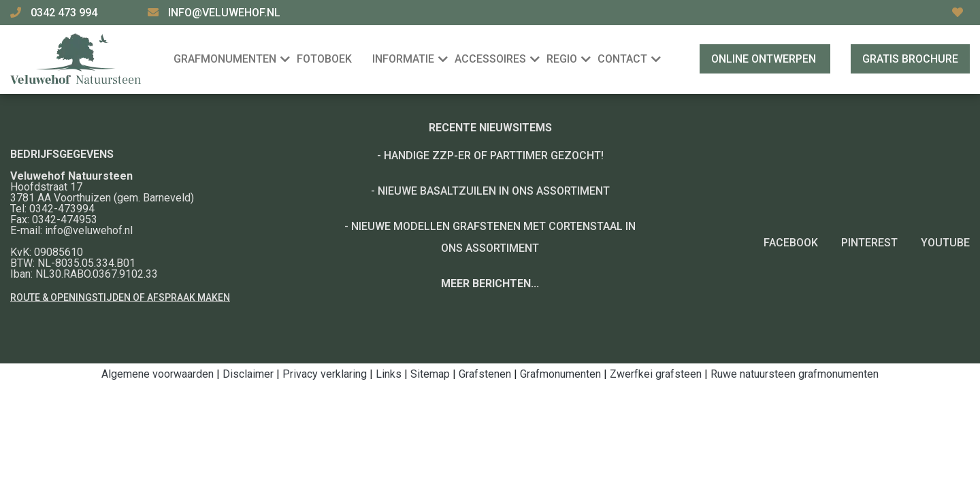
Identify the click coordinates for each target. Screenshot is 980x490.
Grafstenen (485, 374)
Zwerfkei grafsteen (656, 374)
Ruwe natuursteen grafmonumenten (795, 374)
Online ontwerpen (765, 59)
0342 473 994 (65, 13)
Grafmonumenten (560, 374)
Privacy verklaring (325, 374)
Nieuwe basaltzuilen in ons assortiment (494, 191)
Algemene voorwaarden (158, 374)
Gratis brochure (910, 59)
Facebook (791, 243)
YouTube (945, 243)
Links (389, 374)
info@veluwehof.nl (224, 13)
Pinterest (869, 243)
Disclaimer (248, 374)
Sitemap (430, 374)
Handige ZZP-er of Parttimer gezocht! (494, 156)
